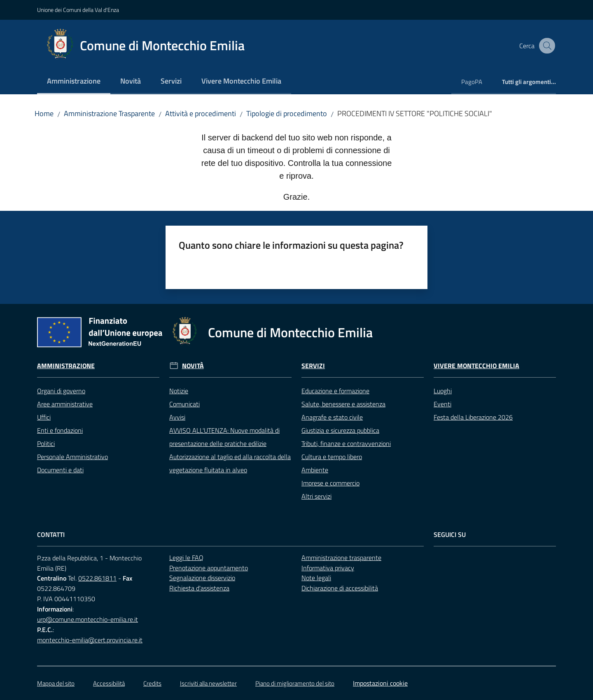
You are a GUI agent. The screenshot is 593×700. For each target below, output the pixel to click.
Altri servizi (316, 496)
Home (44, 113)
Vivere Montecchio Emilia (476, 366)
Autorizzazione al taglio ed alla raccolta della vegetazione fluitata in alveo (230, 463)
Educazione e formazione (335, 391)
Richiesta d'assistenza (199, 588)
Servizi (313, 366)
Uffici (44, 417)
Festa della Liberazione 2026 (473, 417)
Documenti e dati (60, 470)
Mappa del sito (56, 683)
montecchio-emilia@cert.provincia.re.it (90, 640)
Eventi (442, 404)
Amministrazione (66, 366)
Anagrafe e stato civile (332, 417)
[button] (546, 46)
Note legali (316, 578)
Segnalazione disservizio (202, 578)
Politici (46, 443)
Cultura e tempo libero (332, 457)
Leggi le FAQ (186, 558)
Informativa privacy (328, 568)
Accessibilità (109, 683)
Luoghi (443, 391)
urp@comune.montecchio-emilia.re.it (88, 619)
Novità (193, 366)
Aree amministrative (65, 404)
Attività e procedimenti (201, 113)
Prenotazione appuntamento (209, 568)
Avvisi (177, 417)
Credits (152, 683)
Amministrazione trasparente (341, 558)
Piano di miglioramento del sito (295, 683)
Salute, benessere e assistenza (343, 404)
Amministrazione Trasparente (109, 113)
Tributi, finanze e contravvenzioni (346, 443)
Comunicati (184, 404)
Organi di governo (61, 391)
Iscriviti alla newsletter (208, 683)
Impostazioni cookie (380, 683)
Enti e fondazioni (60, 430)
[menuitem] (74, 82)
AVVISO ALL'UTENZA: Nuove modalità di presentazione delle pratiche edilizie (224, 437)
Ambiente (315, 470)
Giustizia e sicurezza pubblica (340, 430)
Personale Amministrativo (72, 457)
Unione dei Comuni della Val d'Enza (78, 10)
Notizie (179, 391)
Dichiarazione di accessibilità (340, 588)
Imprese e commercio (330, 483)
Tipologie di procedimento (287, 113)
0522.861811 (97, 578)
